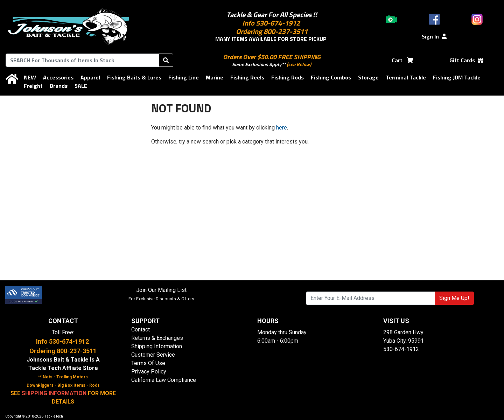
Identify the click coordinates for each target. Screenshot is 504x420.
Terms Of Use (148, 363)
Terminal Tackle (406, 77)
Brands (59, 86)
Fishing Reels (247, 77)
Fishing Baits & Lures (134, 77)
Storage (368, 77)
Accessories (58, 77)
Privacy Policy (149, 372)
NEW (30, 77)
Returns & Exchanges (157, 338)
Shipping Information (157, 346)
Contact (141, 330)
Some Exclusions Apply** (259, 64)
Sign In (434, 36)
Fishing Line (184, 77)
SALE (81, 86)
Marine (215, 77)
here (282, 128)
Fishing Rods (288, 77)
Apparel (90, 77)
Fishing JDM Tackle (457, 77)
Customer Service (153, 355)
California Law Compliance (164, 380)
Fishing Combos (331, 77)
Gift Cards (466, 60)
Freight (33, 86)
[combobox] (82, 60)
